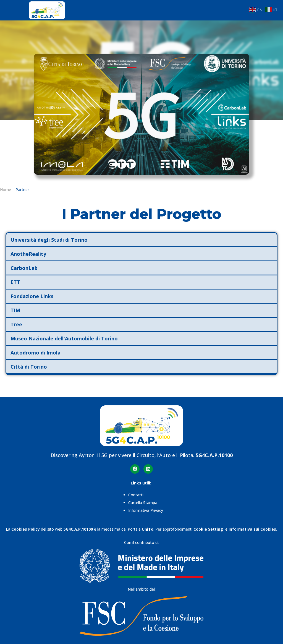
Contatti (136, 495)
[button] (141, 240)
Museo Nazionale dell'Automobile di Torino (64, 338)
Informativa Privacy (146, 510)
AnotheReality (28, 254)
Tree (16, 324)
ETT (15, 282)
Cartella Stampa (143, 503)
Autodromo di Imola (36, 353)
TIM (15, 310)
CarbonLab (24, 268)
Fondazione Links (32, 296)
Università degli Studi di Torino (49, 240)
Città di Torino (29, 367)
